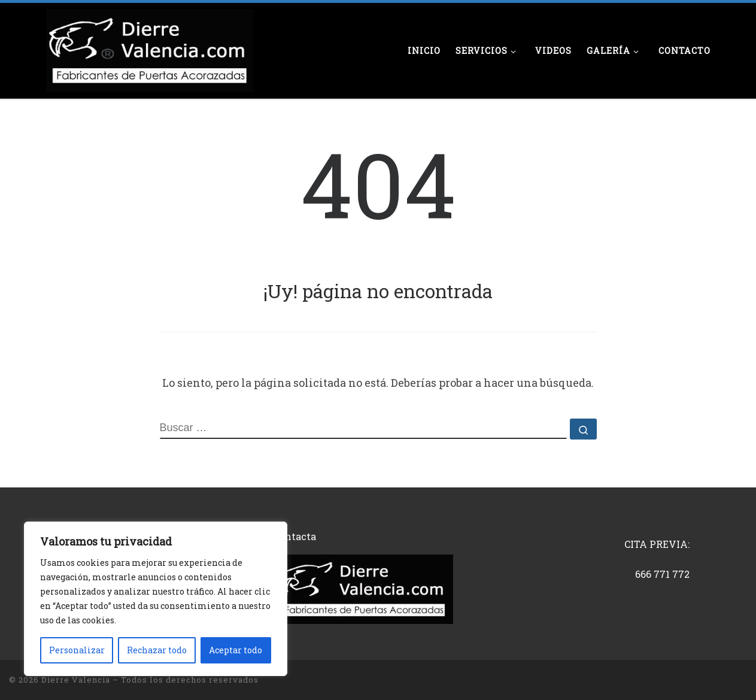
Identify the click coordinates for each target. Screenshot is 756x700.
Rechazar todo (157, 650)
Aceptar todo (236, 650)
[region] (156, 599)
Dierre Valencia (76, 680)
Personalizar (77, 650)
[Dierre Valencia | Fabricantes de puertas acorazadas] (150, 48)
